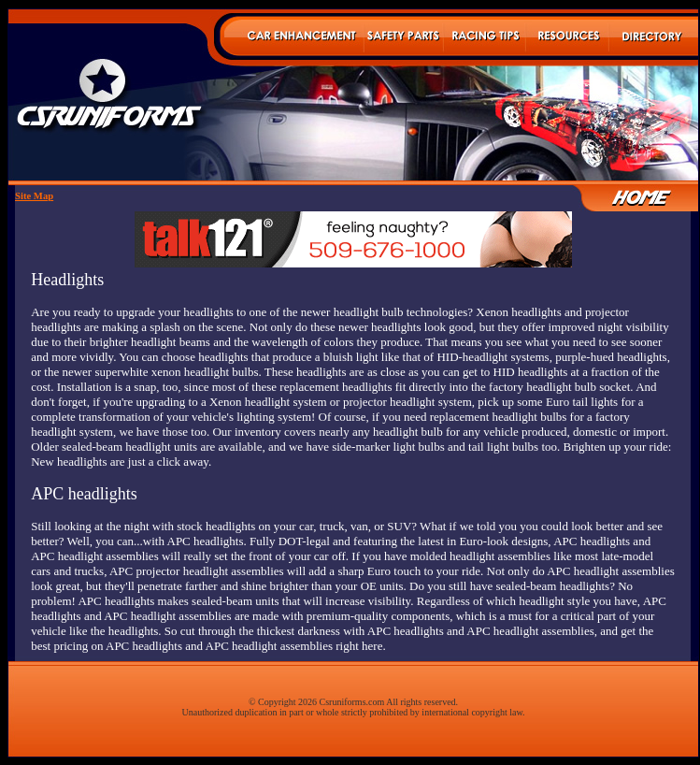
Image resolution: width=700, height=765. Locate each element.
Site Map (34, 196)
